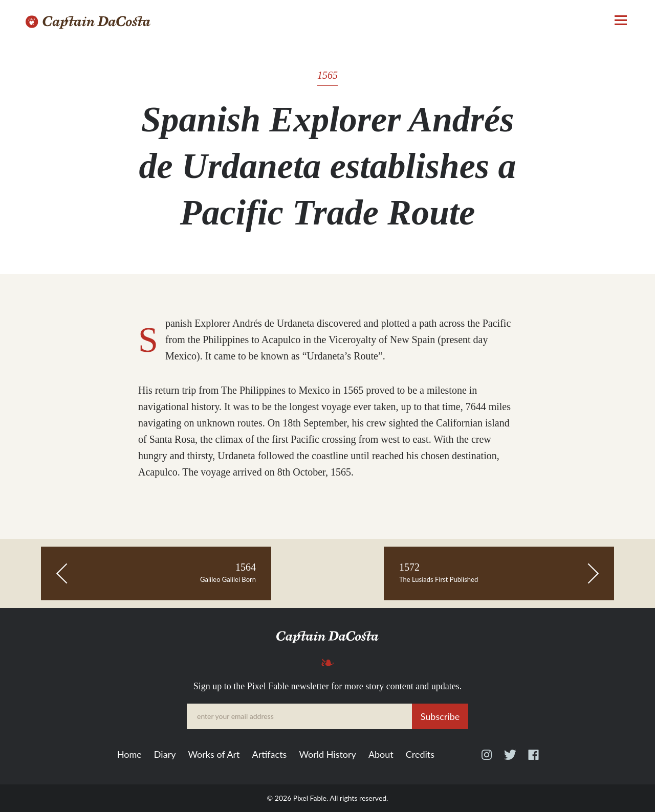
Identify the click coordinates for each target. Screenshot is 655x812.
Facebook (533, 759)
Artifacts (270, 755)
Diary (165, 755)
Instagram (487, 759)
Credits (420, 755)
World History (327, 755)
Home (129, 755)
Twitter (510, 759)
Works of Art (214, 755)
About (381, 755)
